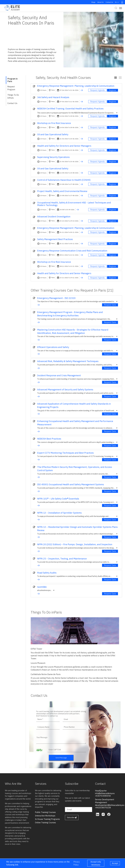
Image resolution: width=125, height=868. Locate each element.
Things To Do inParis (13, 96)
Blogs (93, 2)
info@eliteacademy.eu (105, 793)
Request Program (11, 88)
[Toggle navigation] (121, 8)
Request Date (110, 305)
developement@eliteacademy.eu (110, 805)
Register (113, 90)
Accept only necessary (96, 863)
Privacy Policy (77, 863)
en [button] (117, 2)
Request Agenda (97, 90)
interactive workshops (45, 816)
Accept (115, 863)
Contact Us (109, 2)
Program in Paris (13, 80)
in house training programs (47, 819)
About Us (101, 2)
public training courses (45, 812)
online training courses (45, 823)
